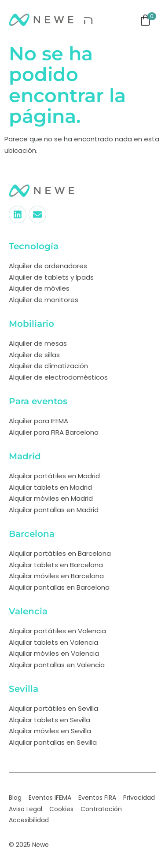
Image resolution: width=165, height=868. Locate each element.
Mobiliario (31, 324)
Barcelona (32, 534)
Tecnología (34, 246)
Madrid (25, 456)
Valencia (28, 611)
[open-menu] (88, 20)
